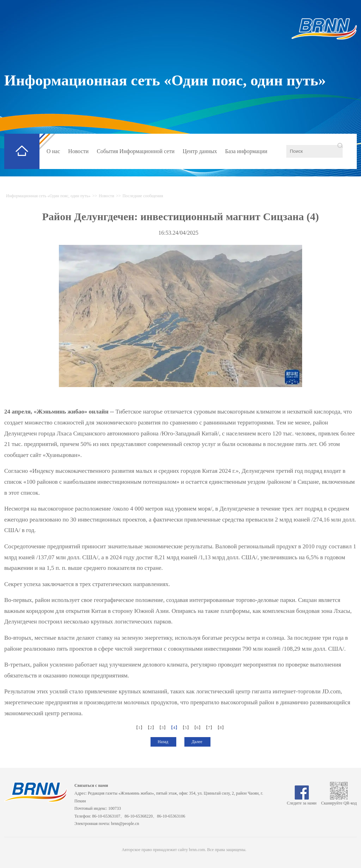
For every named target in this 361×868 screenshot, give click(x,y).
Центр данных (200, 151)
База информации (246, 151)
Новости (78, 151)
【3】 (163, 728)
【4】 (175, 728)
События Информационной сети (136, 151)
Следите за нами (302, 801)
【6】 (198, 728)
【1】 (140, 728)
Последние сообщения (143, 196)
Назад (163, 742)
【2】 (151, 728)
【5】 (186, 728)
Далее (197, 742)
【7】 (210, 728)
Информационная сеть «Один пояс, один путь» (165, 80)
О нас (53, 151)
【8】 (221, 728)
